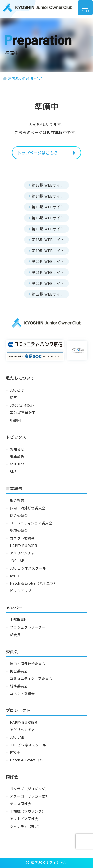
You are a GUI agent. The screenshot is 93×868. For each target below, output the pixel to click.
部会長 (15, 635)
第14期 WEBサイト (48, 196)
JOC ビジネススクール (28, 568)
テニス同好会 (21, 804)
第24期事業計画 (23, 413)
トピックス (16, 437)
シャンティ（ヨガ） (26, 826)
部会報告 (17, 500)
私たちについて (20, 378)
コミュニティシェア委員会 (31, 523)
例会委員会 (19, 515)
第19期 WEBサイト (48, 250)
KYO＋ (15, 576)
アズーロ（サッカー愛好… (31, 796)
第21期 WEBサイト (48, 272)
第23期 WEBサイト (48, 294)
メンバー (14, 608)
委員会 (12, 651)
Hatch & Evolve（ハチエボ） (33, 583)
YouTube (17, 464)
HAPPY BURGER (24, 546)
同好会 (12, 777)
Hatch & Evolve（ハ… (28, 760)
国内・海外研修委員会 (28, 508)
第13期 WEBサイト (48, 185)
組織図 (15, 420)
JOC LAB (17, 561)
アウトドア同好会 (24, 819)
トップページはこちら (38, 153)
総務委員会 (19, 530)
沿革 (14, 398)
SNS (13, 472)
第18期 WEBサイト (48, 240)
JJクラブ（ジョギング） (29, 789)
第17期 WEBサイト (48, 229)
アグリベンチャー (24, 553)
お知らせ (17, 449)
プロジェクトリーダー (28, 627)
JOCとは (17, 390)
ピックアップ (21, 591)
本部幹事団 (19, 619)
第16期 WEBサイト (48, 218)
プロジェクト (18, 710)
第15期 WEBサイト (48, 207)
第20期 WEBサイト (48, 261)
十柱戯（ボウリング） (28, 811)
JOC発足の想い (22, 405)
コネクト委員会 (22, 538)
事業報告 (17, 457)
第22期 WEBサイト (48, 283)
